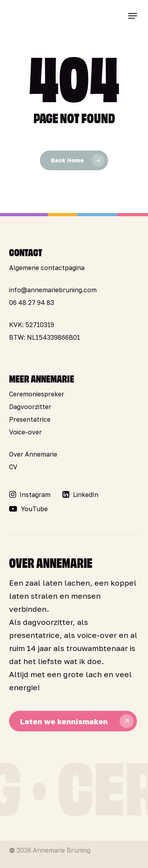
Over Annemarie (33, 454)
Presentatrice (30, 419)
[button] (133, 16)
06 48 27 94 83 (32, 303)
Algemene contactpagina (47, 268)
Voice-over (25, 432)
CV (13, 467)
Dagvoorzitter (30, 407)
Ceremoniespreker (37, 394)
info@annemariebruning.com (53, 290)
